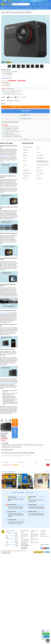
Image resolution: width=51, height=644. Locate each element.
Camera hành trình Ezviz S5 (7, 383)
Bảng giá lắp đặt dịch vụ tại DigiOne (25, 545)
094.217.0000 (13, 542)
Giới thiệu (43, 533)
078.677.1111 (13, 536)
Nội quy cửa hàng (34, 534)
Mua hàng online (24, 534)
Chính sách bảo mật (45, 536)
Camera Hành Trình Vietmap (38, 445)
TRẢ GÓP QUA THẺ (25, 111)
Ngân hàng (43, 535)
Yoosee (47, 8)
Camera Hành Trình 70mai (6, 447)
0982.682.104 (13, 545)
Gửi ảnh (47, 460)
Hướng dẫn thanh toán (34, 540)
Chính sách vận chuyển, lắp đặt (24, 548)
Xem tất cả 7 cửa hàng (34, 537)
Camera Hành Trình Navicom (27, 445)
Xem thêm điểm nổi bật (6, 78)
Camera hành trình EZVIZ (6, 156)
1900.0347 (13, 533)
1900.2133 (13, 539)
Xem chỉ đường (21, 497)
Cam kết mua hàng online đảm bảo (25, 542)
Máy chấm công (19, 8)
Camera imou (40, 8)
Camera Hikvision (28, 8)
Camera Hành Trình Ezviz (6, 445)
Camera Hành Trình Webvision (17, 445)
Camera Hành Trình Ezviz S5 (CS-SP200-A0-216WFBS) (16, 12)
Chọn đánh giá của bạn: (11, 465)
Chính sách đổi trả (25, 539)
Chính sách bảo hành (24, 537)
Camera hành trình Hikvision (16, 447)
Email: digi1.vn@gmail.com (6, 553)
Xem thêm (47, 472)
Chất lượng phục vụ (35, 542)
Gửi (48, 465)
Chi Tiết (16, 92)
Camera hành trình (4, 313)
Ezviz (34, 8)
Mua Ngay (25, 107)
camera (5, 235)
